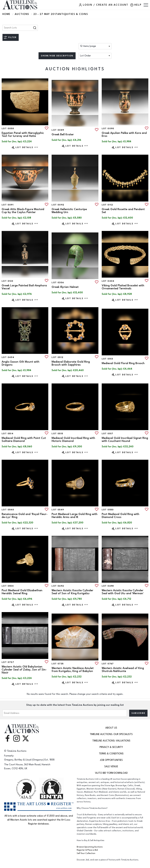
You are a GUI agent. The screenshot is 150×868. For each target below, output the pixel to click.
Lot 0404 (108, 281)
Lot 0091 (8, 205)
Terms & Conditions (111, 754)
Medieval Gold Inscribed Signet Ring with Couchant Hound (125, 440)
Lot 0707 (8, 662)
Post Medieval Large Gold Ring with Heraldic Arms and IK (75, 516)
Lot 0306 (58, 283)
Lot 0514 (8, 434)
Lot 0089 (58, 130)
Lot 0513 (107, 359)
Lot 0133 (7, 281)
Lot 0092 (58, 205)
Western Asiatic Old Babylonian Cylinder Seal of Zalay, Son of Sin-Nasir (24, 670)
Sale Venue (111, 767)
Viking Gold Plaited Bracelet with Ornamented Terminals (123, 287)
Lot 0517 (107, 434)
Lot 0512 (57, 357)
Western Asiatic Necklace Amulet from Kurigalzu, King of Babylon (73, 670)
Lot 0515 (57, 434)
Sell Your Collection (86, 853)
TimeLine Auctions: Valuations (111, 741)
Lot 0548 (8, 510)
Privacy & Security (111, 747)
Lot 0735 (58, 664)
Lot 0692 (58, 586)
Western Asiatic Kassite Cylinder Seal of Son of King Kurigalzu (72, 592)
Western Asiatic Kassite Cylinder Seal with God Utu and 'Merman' (123, 592)
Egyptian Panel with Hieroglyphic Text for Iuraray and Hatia (23, 134)
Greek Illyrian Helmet (65, 287)
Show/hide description (57, 56)
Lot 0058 (8, 129)
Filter (12, 37)
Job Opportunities (111, 760)
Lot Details (27, 147)
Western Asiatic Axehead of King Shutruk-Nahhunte (123, 670)
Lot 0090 (108, 129)
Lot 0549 (58, 510)
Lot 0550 (108, 510)
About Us (111, 728)
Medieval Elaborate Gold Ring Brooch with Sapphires (71, 363)
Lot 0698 (108, 586)
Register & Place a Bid (87, 850)
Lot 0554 (8, 586)
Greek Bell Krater (63, 134)
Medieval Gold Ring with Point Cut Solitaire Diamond (24, 440)
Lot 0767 (108, 664)
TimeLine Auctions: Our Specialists (111, 734)
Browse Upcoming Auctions (90, 847)
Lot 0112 (107, 205)
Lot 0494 (8, 357)
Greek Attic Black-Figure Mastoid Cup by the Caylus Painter (23, 211)
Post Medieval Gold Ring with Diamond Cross (120, 516)
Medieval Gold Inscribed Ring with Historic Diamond (73, 440)
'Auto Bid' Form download (111, 773)
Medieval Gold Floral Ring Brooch (123, 363)
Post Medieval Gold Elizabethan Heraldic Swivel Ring (22, 592)
